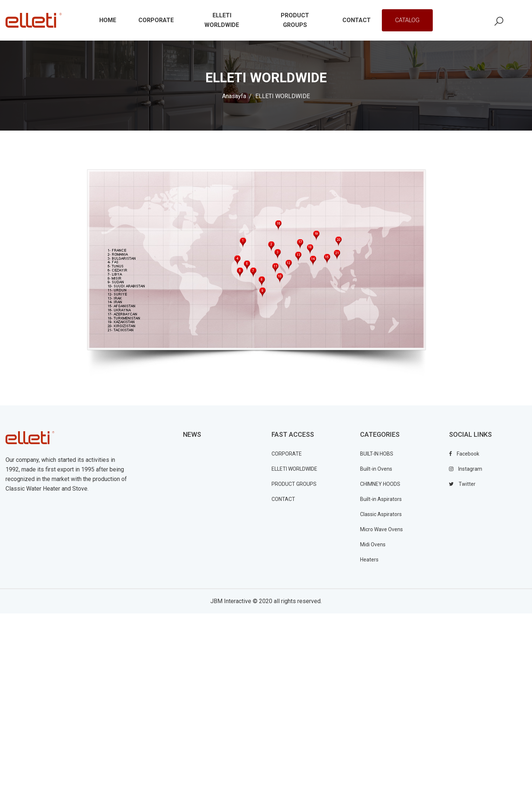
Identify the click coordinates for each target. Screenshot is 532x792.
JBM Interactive (231, 601)
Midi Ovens (373, 544)
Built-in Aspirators (381, 499)
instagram (466, 469)
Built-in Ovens (376, 469)
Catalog (407, 20)
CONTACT (283, 499)
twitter (462, 484)
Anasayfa (234, 96)
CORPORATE (287, 454)
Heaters (369, 560)
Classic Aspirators (381, 514)
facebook (464, 454)
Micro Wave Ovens (381, 529)
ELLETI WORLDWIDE (294, 469)
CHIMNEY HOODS (380, 484)
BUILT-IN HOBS (377, 454)
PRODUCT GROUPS (294, 484)
